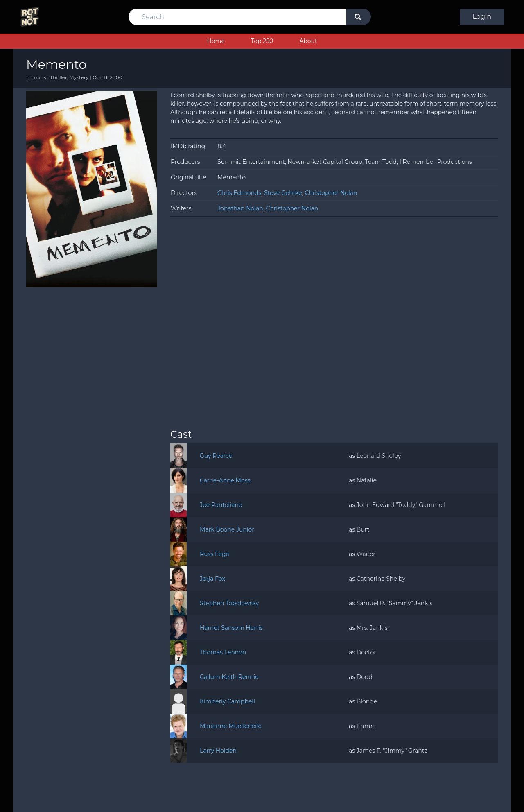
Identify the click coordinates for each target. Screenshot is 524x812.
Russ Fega (215, 554)
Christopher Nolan (331, 193)
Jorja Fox (212, 579)
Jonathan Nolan (240, 208)
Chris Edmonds (239, 193)
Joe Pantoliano (221, 505)
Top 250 (262, 41)
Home (216, 41)
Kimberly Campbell (227, 701)
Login (482, 17)
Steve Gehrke (283, 193)
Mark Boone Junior (227, 529)
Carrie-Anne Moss (225, 480)
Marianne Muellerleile (231, 726)
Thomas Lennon (223, 652)
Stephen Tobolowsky (229, 603)
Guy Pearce (216, 456)
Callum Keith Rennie (229, 677)
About (308, 41)
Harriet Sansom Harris (231, 628)
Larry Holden (218, 751)
